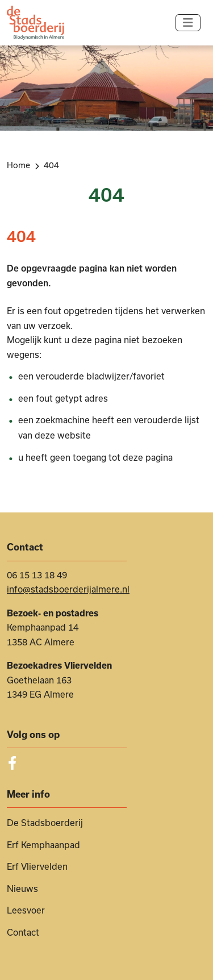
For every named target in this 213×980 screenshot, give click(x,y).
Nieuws (22, 889)
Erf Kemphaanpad (43, 845)
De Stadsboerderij (45, 823)
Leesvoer (26, 910)
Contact (23, 932)
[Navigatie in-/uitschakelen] (188, 23)
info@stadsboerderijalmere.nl (68, 589)
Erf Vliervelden (37, 866)
